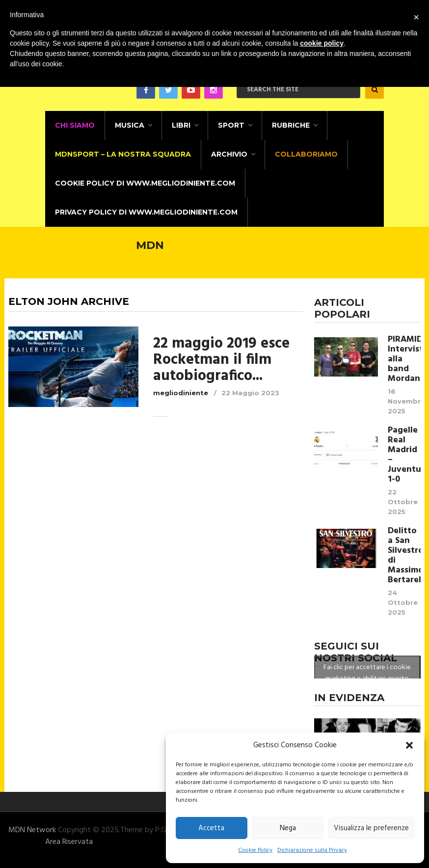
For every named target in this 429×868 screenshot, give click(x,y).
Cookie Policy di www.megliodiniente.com (145, 183)
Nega (288, 828)
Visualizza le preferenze (371, 828)
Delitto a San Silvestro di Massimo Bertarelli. (404, 556)
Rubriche (291, 125)
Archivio (229, 154)
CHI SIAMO (75, 125)
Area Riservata (69, 842)
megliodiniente (181, 393)
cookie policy (322, 43)
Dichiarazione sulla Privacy (312, 850)
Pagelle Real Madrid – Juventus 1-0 (404, 455)
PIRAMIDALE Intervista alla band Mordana (404, 359)
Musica (130, 125)
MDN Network (32, 830)
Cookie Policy (255, 850)
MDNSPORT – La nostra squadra (123, 154)
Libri (181, 125)
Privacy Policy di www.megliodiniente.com (146, 212)
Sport (231, 125)
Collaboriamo (306, 154)
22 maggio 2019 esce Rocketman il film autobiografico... (221, 360)
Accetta (211, 828)
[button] (409, 745)
